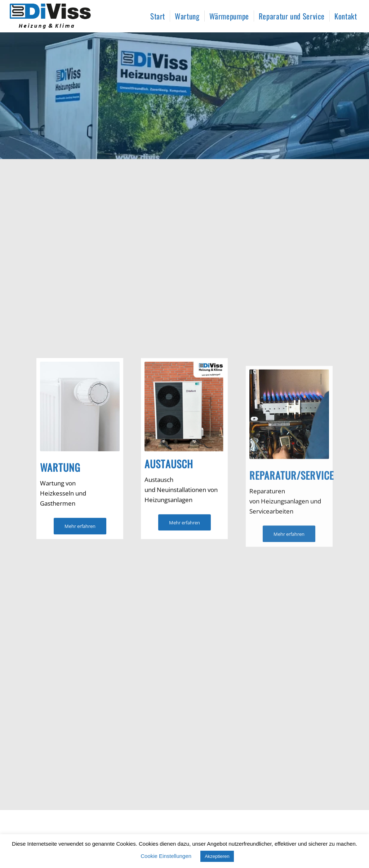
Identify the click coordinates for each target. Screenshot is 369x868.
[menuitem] (158, 16)
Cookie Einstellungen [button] (166, 856)
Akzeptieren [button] (217, 856)
